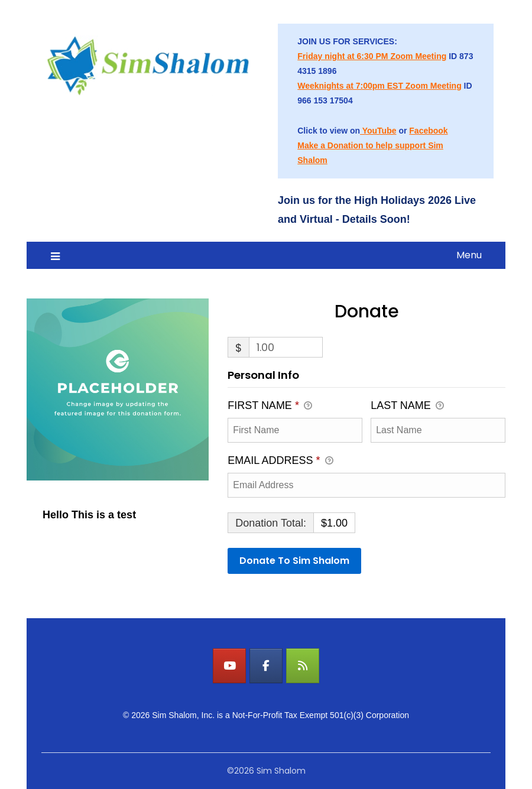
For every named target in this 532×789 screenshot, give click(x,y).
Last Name (407, 407)
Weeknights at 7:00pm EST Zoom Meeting (379, 86)
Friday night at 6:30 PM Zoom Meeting (372, 56)
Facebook (428, 131)
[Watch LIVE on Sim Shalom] (303, 666)
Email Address (280, 462)
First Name (270, 407)
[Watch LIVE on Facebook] (266, 666)
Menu (469, 255)
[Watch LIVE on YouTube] (229, 666)
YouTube (378, 131)
